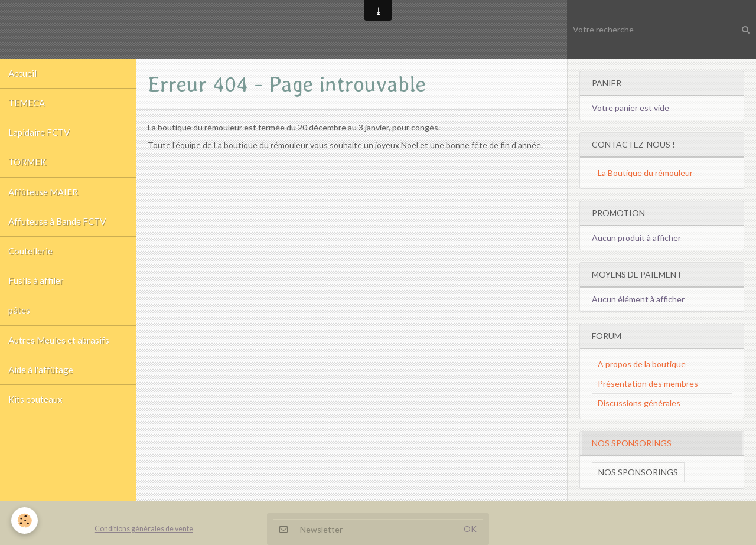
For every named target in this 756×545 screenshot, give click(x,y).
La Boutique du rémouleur (645, 173)
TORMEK (28, 168)
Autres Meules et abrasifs (59, 356)
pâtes (20, 325)
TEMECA (27, 106)
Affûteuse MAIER (44, 200)
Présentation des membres (648, 384)
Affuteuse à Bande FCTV (58, 231)
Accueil (23, 74)
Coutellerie (31, 262)
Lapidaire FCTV (40, 137)
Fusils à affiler (37, 293)
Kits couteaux (36, 419)
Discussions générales (639, 403)
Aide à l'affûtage (41, 387)
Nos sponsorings (638, 472)
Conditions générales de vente (144, 529)
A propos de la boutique (642, 364)
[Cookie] (25, 520)
